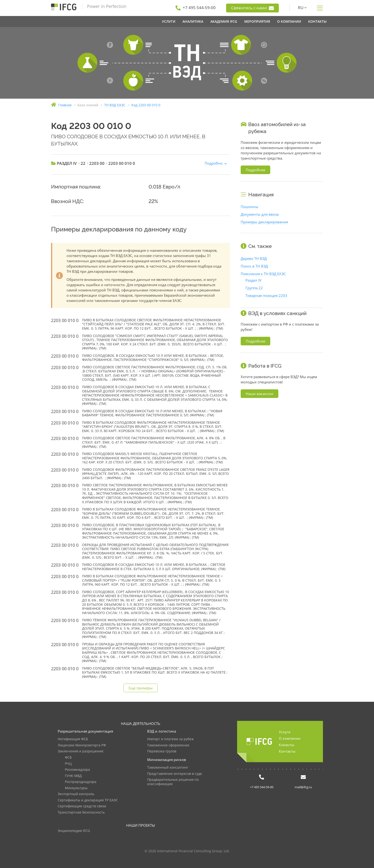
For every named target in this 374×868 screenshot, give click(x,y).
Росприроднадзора (81, 782)
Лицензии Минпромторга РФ (82, 745)
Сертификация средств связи (82, 806)
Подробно (214, 163)
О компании (290, 738)
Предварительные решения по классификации (173, 782)
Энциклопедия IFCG (74, 831)
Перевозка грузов (162, 751)
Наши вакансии (260, 394)
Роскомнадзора (77, 770)
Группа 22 (254, 288)
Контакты (287, 751)
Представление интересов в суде (175, 774)
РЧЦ (68, 764)
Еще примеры (141, 688)
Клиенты (287, 745)
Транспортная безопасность (81, 812)
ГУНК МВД (73, 776)
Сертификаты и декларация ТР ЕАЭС (88, 800)
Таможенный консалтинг (168, 768)
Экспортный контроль (76, 794)
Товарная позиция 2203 (266, 295)
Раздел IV (253, 280)
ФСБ (68, 758)
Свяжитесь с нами (252, 8)
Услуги (285, 732)
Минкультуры (76, 788)
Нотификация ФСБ (73, 739)
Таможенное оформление (168, 745)
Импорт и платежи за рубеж (170, 739)
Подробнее (255, 170)
